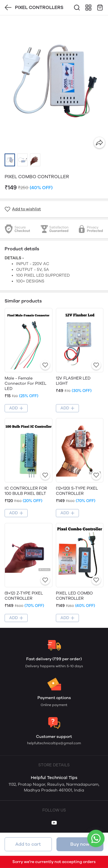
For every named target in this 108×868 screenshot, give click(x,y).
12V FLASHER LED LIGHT (73, 381)
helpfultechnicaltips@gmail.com (54, 743)
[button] (10, 160)
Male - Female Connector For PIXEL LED (25, 383)
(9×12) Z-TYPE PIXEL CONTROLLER (24, 596)
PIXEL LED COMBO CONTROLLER (74, 596)
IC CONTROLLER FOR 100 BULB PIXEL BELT (26, 491)
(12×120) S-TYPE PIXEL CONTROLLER (77, 491)
